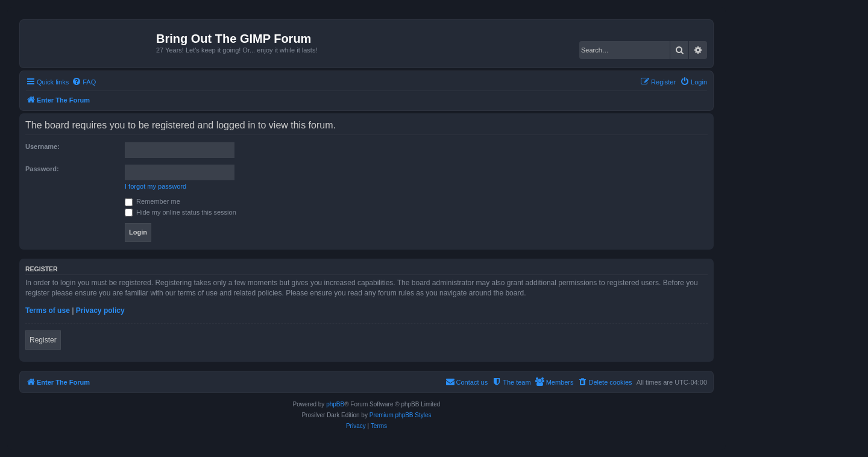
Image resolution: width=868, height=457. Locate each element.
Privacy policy (100, 310)
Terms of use (48, 310)
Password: (42, 169)
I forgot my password (156, 186)
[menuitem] (84, 82)
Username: (42, 147)
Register (43, 340)
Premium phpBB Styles (401, 415)
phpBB (335, 404)
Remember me (153, 201)
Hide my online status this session (181, 212)
